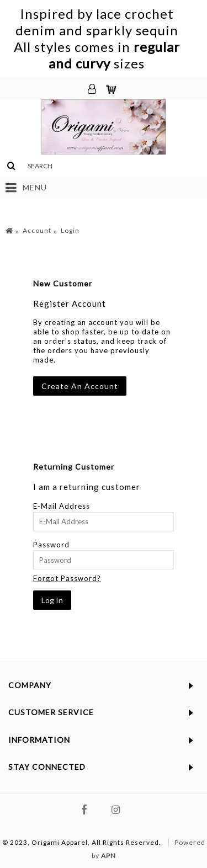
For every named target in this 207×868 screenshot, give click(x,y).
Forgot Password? (67, 578)
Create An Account (80, 386)
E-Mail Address (62, 506)
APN (108, 856)
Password (51, 545)
